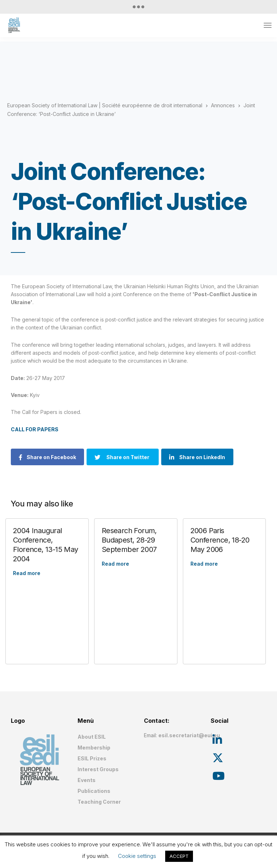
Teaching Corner (99, 802)
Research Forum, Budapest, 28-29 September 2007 (129, 540)
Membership (94, 748)
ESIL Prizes (92, 758)
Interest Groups (98, 769)
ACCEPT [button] (179, 856)
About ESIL (92, 737)
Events (87, 780)
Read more (27, 573)
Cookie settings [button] (137, 856)
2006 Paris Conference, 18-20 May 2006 (220, 540)
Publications (94, 791)
